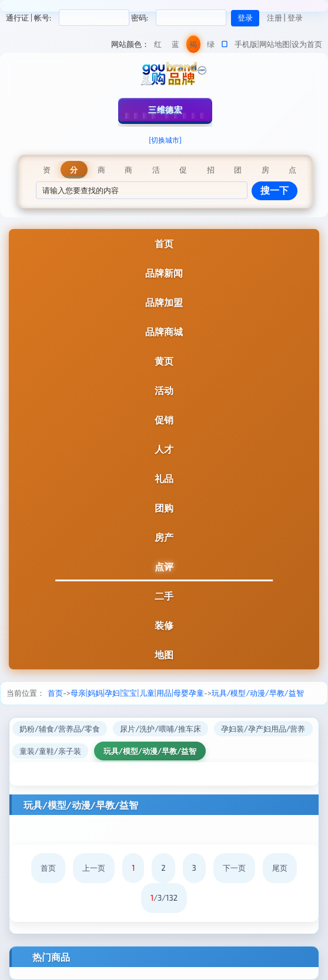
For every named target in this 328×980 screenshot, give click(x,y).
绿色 (211, 46)
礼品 (164, 478)
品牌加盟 (164, 302)
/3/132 (164, 898)
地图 (164, 654)
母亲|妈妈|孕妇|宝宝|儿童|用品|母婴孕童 (137, 693)
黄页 (164, 361)
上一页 (94, 868)
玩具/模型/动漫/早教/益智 (258, 693)
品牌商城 (164, 331)
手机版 (246, 44)
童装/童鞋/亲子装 (50, 751)
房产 (164, 537)
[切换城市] (165, 140)
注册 (275, 18)
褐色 (193, 46)
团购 (164, 508)
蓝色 (175, 46)
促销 (164, 420)
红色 (158, 46)
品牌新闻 (164, 273)
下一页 (234, 868)
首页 (164, 243)
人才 (164, 449)
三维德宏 (165, 110)
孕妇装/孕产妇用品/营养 (263, 729)
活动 (164, 390)
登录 (295, 18)
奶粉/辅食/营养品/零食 (60, 729)
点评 (164, 566)
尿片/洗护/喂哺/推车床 (160, 729)
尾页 (280, 868)
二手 (164, 596)
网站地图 (275, 44)
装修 (164, 625)
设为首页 (307, 44)
